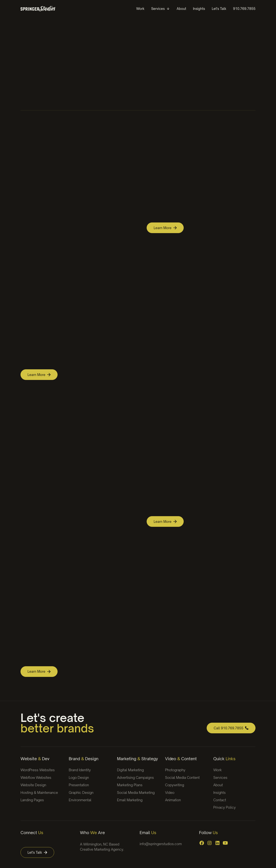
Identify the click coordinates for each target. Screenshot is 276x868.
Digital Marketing (130, 774)
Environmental (80, 804)
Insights (219, 797)
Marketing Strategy (138, 763)
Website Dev (35, 763)
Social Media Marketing (136, 797)
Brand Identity (80, 774)
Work (218, 774)
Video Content (181, 763)
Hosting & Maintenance (39, 797)
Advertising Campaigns (135, 782)
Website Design (33, 789)
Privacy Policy (225, 812)
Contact (220, 804)
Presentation (79, 789)
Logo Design (79, 782)
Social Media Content (182, 782)
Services (220, 782)
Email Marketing (130, 804)
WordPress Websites (38, 774)
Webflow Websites (36, 782)
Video (170, 797)
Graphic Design (81, 797)
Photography (175, 774)
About (218, 789)
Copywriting (175, 789)
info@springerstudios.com (161, 848)
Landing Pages (32, 804)
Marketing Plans (130, 789)
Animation (173, 804)
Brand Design (84, 763)
